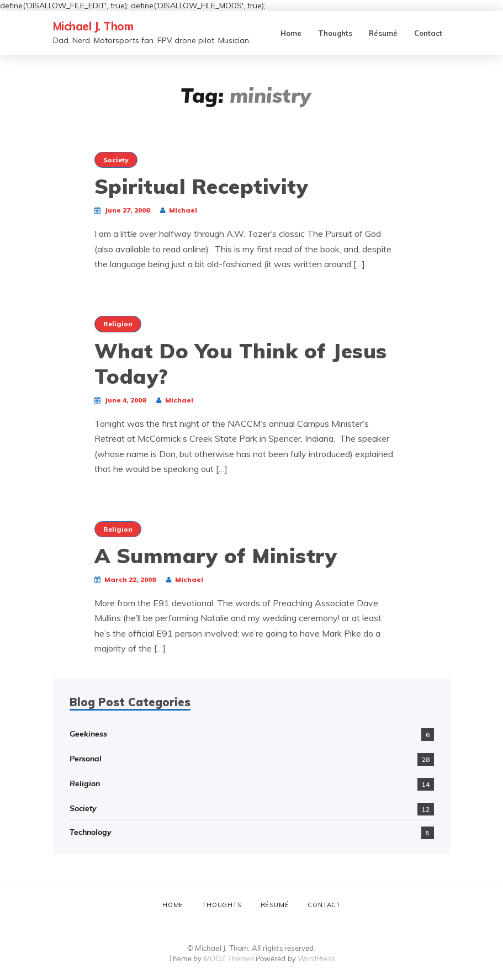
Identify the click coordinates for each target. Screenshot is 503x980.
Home (291, 33)
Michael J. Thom (93, 26)
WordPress (316, 958)
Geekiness (88, 734)
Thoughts (335, 33)
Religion (118, 324)
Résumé (383, 33)
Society (116, 160)
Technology (91, 832)
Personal (86, 759)
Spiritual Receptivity (202, 186)
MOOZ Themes (229, 958)
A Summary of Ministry (216, 555)
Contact (428, 33)
